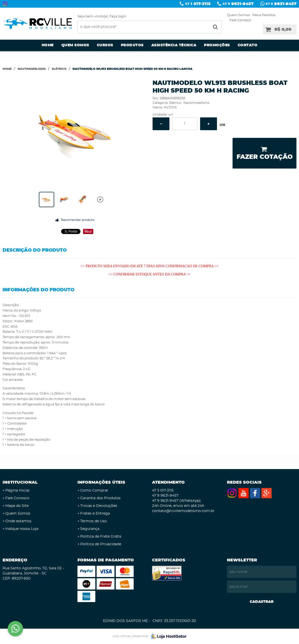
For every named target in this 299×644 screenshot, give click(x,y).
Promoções (217, 45)
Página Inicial (17, 491)
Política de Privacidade (101, 544)
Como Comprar (94, 491)
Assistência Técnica (174, 45)
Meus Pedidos (264, 15)
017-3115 (198, 4)
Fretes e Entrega (95, 514)
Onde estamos (18, 521)
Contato (248, 45)
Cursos (105, 45)
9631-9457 (238, 4)
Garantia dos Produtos (100, 498)
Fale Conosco (240, 20)
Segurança (90, 529)
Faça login (118, 16)
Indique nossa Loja (22, 529)
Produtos (132, 45)
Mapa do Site (17, 506)
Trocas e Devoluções (99, 506)
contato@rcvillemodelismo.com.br (183, 511)
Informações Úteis (101, 482)
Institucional (20, 482)
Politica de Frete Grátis (101, 537)
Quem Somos (238, 15)
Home (48, 45)
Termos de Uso (94, 521)
